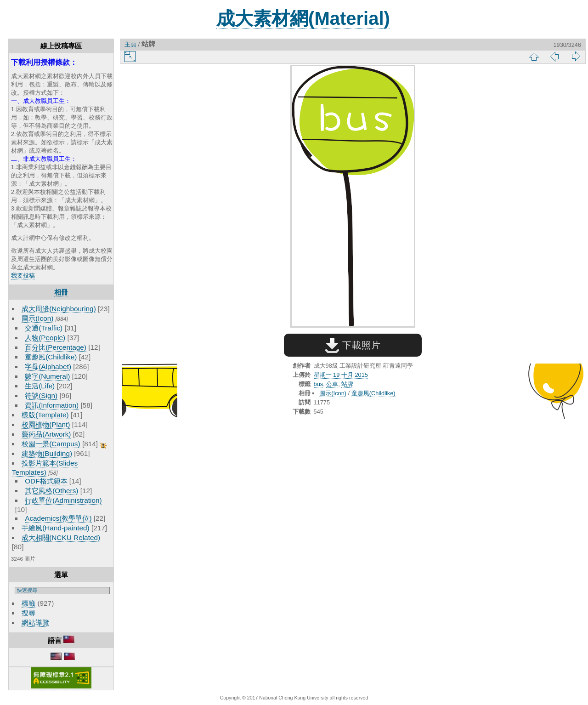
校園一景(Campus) (51, 444)
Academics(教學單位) (58, 518)
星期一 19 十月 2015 (341, 375)
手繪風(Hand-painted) (55, 528)
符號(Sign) (41, 395)
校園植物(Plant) (46, 424)
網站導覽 (35, 623)
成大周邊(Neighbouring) (59, 309)
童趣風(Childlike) (51, 357)
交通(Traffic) (44, 328)
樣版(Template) (45, 415)
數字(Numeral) (47, 376)
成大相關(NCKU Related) (61, 537)
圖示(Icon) (37, 318)
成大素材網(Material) (303, 18)
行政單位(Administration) (63, 500)
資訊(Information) (52, 405)
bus (319, 384)
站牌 (347, 384)
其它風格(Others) (51, 491)
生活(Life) (40, 386)
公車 (332, 384)
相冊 (61, 292)
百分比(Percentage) (56, 347)
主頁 (130, 44)
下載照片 (353, 345)
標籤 (28, 603)
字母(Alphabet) (48, 367)
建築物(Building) (47, 453)
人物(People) (45, 338)
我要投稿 (23, 276)
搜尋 (28, 613)
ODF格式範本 (46, 481)
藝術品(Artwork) (46, 434)
